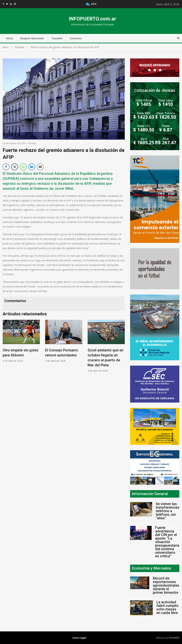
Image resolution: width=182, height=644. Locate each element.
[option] (21, 341)
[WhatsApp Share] (23, 167)
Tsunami (57, 38)
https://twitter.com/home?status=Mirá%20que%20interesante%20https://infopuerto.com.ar (7, 4)
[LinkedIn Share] (32, 167)
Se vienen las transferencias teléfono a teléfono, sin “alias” (168, 511)
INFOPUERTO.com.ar (92, 19)
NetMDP (174, 638)
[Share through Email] (40, 167)
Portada (32, 143)
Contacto (76, 38)
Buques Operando (32, 38)
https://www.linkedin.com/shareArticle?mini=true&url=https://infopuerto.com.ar (11, 4)
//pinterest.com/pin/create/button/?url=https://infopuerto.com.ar (15, 4)
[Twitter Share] (15, 167)
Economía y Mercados (152, 568)
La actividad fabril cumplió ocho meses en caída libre (167, 607)
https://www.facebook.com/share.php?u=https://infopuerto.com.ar (3, 4)
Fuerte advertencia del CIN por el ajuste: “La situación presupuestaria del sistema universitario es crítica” (167, 542)
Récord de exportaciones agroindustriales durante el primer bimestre (166, 585)
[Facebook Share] (6, 167)
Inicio (10, 38)
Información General (150, 494)
